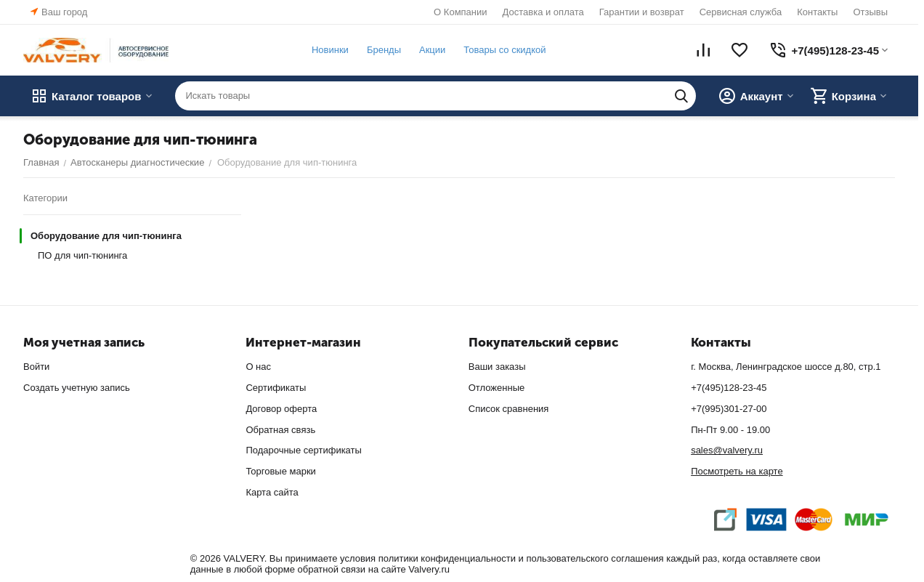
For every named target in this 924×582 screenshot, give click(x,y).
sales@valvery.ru (727, 450)
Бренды (384, 50)
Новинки (330, 50)
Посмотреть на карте (737, 471)
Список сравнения (509, 409)
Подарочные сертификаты (303, 450)
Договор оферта (281, 409)
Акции (432, 50)
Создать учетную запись (77, 388)
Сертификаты (276, 388)
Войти (36, 367)
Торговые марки (281, 471)
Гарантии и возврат (642, 12)
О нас (258, 367)
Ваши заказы (497, 367)
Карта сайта (272, 492)
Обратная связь (280, 430)
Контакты (817, 12)
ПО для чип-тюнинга (82, 255)
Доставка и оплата (543, 12)
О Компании (460, 12)
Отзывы (870, 12)
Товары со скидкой (504, 50)
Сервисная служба (741, 12)
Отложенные (497, 388)
